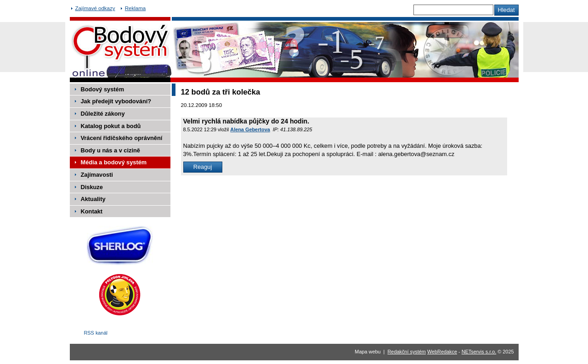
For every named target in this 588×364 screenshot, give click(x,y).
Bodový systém (103, 89)
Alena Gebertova (250, 129)
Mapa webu (367, 352)
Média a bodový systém (114, 162)
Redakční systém (407, 352)
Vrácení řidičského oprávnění (122, 138)
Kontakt (92, 211)
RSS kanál (96, 333)
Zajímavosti (97, 175)
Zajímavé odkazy (95, 8)
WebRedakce (442, 352)
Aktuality (93, 199)
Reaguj (203, 167)
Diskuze (92, 187)
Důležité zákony (103, 114)
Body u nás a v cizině (110, 150)
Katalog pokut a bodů (111, 126)
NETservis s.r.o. (479, 352)
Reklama (135, 8)
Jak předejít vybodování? (116, 101)
